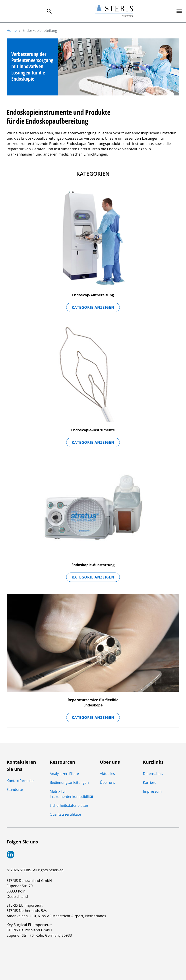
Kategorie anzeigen (93, 307)
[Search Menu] (49, 11)
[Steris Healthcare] (114, 11)
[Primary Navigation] (179, 11)
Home (12, 30)
